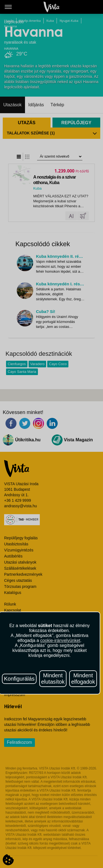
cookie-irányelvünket (60, 640)
